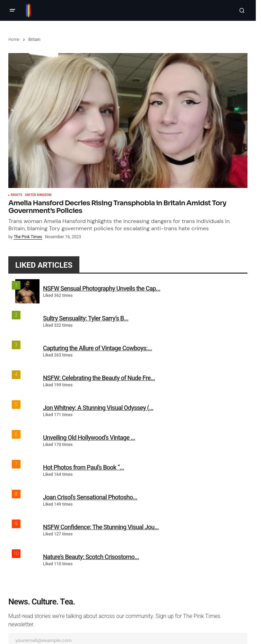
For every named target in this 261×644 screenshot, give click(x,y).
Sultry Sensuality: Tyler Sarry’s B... (86, 318)
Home (14, 40)
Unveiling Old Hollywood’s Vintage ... (89, 437)
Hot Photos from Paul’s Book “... (84, 467)
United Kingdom (38, 195)
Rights (16, 195)
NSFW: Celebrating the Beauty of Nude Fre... (99, 378)
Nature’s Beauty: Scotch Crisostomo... (91, 557)
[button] (12, 10)
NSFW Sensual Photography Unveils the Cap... (102, 288)
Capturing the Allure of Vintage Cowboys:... (97, 348)
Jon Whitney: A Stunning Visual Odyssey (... (98, 408)
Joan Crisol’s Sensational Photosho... (90, 497)
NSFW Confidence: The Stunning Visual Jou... (101, 527)
